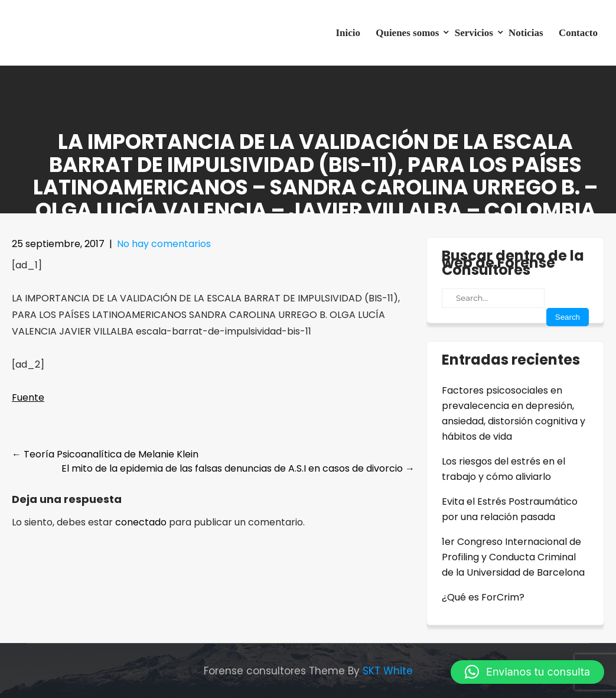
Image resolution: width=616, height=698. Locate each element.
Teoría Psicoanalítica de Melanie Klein (105, 454)
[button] (527, 672)
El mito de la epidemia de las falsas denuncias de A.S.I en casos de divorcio (238, 468)
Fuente (28, 397)
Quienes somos (407, 33)
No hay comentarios (164, 244)
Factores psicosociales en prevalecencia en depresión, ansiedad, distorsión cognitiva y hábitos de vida (514, 413)
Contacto (578, 33)
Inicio (348, 33)
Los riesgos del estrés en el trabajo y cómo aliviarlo (503, 469)
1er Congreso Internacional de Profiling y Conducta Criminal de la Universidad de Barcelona (513, 557)
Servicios (474, 33)
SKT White (388, 671)
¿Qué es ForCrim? (483, 597)
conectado (141, 522)
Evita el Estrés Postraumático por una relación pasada (510, 509)
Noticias (526, 33)
